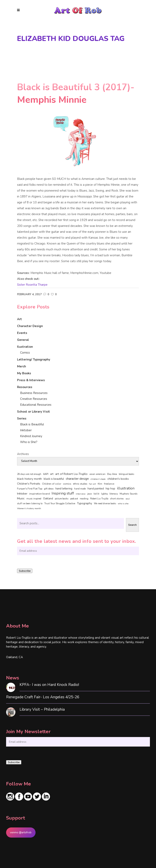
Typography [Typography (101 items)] (84, 503)
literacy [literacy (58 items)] (114, 494)
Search (132, 525)
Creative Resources (34, 399)
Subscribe (25, 571)
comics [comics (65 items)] (67, 484)
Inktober (26, 430)
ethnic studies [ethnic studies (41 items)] (80, 484)
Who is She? (29, 442)
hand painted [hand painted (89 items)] (96, 489)
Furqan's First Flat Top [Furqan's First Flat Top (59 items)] (30, 489)
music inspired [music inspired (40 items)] (34, 499)
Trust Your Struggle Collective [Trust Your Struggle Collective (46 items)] (60, 503)
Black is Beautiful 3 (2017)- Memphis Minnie (76, 94)
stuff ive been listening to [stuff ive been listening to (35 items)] (30, 504)
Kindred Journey (31, 436)
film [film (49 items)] (100, 484)
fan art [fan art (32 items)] (92, 484)
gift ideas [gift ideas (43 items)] (49, 489)
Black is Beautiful (32, 424)
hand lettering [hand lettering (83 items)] (64, 489)
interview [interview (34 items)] (81, 494)
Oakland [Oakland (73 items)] (48, 499)
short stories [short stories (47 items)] (117, 499)
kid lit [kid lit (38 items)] (96, 494)
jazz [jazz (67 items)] (90, 494)
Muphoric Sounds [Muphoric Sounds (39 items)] (128, 494)
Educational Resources (36, 405)
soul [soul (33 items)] (128, 499)
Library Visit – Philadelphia (42, 710)
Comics (25, 353)
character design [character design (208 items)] (77, 479)
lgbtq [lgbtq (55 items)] (104, 494)
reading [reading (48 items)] (84, 499)
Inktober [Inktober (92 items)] (22, 494)
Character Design (30, 326)
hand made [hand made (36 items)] (80, 489)
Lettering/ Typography (34, 359)
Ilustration (25, 347)
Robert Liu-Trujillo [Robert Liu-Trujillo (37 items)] (99, 499)
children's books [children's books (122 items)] (118, 479)
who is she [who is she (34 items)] (123, 504)
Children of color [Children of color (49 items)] (52, 484)
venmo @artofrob (21, 833)
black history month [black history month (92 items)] (29, 479)
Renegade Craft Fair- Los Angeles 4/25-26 (43, 697)
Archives (23, 454)
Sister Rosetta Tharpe (32, 285)
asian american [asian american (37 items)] (97, 474)
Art (19, 319)
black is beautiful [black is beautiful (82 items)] (54, 479)
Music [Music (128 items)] (21, 498)
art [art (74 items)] (52, 474)
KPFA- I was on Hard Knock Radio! (49, 685)
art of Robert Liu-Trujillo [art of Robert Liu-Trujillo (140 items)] (71, 474)
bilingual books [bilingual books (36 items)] (126, 474)
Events (22, 333)
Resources (25, 387)
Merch (22, 366)
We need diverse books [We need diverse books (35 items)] (105, 504)
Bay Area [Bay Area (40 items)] (112, 474)
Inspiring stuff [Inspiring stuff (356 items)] (63, 493)
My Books (24, 373)
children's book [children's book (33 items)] (98, 479)
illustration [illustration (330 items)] (126, 488)
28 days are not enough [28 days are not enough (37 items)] (29, 474)
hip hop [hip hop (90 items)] (110, 489)
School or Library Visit (34, 412)
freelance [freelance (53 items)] (109, 484)
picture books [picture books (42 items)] (62, 499)
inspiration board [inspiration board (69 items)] (40, 494)
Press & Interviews (31, 380)
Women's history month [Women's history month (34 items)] (29, 508)
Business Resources (34, 393)
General (23, 340)
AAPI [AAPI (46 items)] (46, 474)
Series (22, 418)
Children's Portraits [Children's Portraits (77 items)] (29, 484)
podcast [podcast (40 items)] (74, 499)
